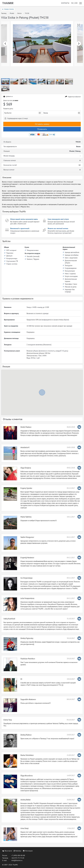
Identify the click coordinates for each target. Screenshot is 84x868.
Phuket (12, 13)
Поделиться (74, 97)
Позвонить (42, 129)
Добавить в (9, 97)
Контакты (65, 3)
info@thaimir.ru (17, 860)
